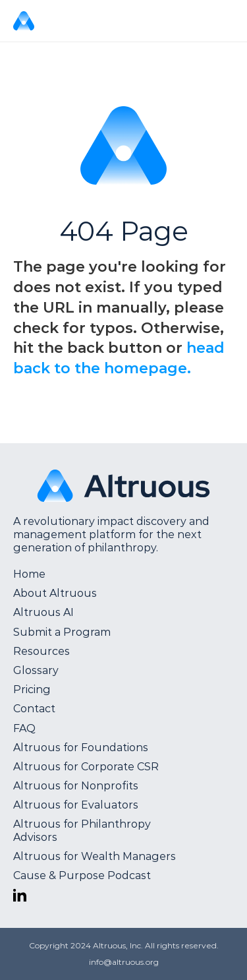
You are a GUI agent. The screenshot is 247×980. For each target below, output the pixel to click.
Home (29, 574)
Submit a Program (62, 632)
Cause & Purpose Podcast (82, 875)
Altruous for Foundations (81, 748)
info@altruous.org (124, 962)
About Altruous (55, 593)
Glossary (36, 670)
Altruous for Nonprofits (76, 786)
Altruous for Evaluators (76, 805)
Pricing (32, 689)
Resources (41, 651)
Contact (34, 709)
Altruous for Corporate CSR (86, 767)
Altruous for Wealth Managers (95, 856)
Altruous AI (43, 612)
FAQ (24, 728)
